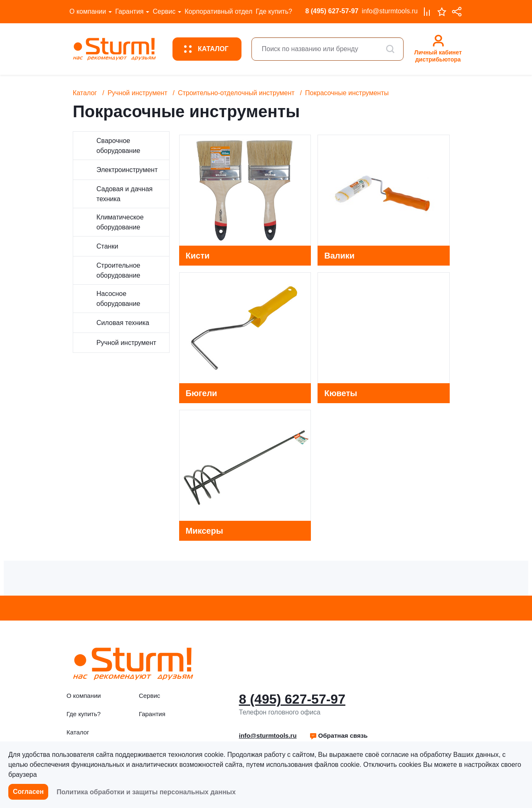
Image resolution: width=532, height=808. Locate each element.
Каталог (85, 93)
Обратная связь (339, 735)
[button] (339, 736)
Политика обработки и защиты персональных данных (146, 792)
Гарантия (129, 11)
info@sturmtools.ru (390, 11)
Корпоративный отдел (218, 11)
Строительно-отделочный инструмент (236, 93)
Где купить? (274, 11)
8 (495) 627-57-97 (332, 11)
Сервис (164, 11)
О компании (88, 11)
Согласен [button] (28, 792)
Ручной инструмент (138, 93)
